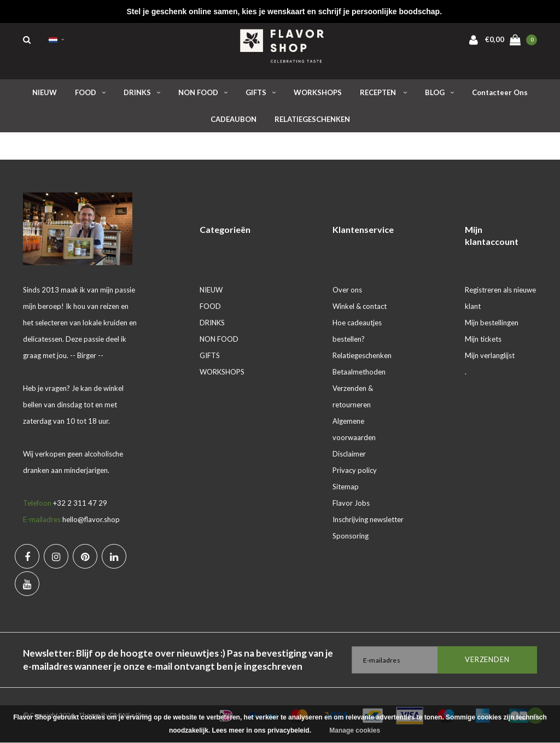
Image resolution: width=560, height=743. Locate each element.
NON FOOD (203, 92)
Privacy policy (355, 470)
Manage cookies (355, 730)
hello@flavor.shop (91, 519)
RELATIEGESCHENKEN (312, 119)
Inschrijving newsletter (368, 519)
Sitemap (346, 487)
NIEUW (45, 92)
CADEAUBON (234, 119)
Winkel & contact (360, 306)
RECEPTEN (383, 92)
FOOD (90, 92)
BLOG (439, 92)
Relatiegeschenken (362, 355)
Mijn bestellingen (492, 323)
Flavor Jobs (351, 503)
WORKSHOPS (318, 92)
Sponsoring (351, 536)
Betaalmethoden (359, 372)
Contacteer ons (500, 92)
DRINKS (142, 92)
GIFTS (261, 92)
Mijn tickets (483, 339)
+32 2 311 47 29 (80, 503)
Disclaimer (349, 454)
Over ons (347, 290)
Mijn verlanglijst (490, 355)
